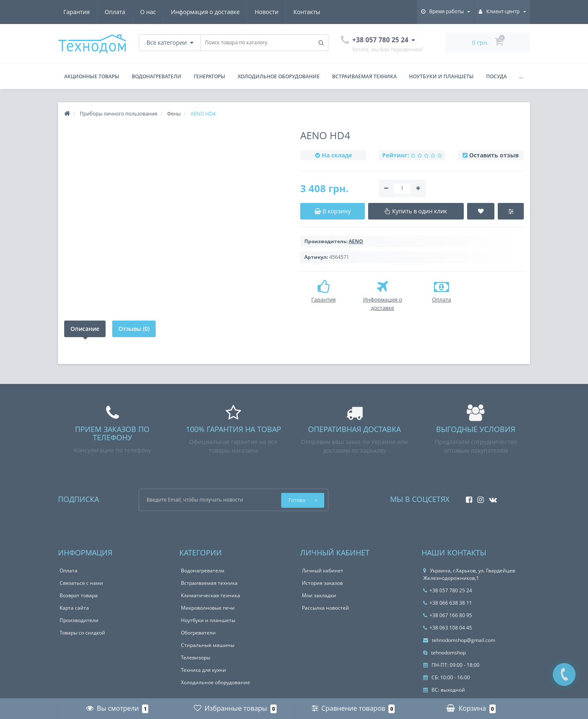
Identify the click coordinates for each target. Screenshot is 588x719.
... (521, 76)
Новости (266, 12)
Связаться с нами (81, 583)
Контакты (307, 12)
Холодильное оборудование (279, 76)
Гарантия (77, 12)
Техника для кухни (204, 670)
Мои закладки (319, 595)
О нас (148, 12)
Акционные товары (92, 76)
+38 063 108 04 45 (448, 628)
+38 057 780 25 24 (448, 590)
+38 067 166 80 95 (448, 615)
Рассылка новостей (325, 608)
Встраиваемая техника (364, 76)
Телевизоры (196, 657)
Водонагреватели (157, 76)
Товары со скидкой (82, 633)
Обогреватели (198, 633)
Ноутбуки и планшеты (441, 76)
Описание (85, 329)
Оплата (115, 12)
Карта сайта (74, 608)
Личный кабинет (323, 571)
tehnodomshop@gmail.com (459, 640)
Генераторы (210, 76)
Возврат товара (79, 595)
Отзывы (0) (134, 329)
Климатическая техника (211, 595)
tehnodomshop (445, 653)
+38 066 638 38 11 (448, 603)
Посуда (496, 76)
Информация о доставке (205, 12)
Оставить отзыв (494, 155)
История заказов (322, 583)
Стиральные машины (208, 645)
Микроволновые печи (208, 608)
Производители (79, 620)
